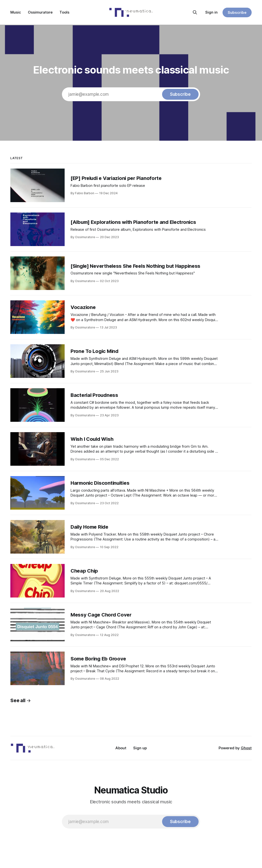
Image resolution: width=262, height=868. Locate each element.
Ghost (246, 748)
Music (16, 12)
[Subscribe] (180, 94)
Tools (64, 12)
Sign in (211, 12)
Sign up (140, 748)
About (121, 748)
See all (20, 701)
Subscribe (237, 12)
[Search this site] (195, 12)
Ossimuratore (40, 12)
